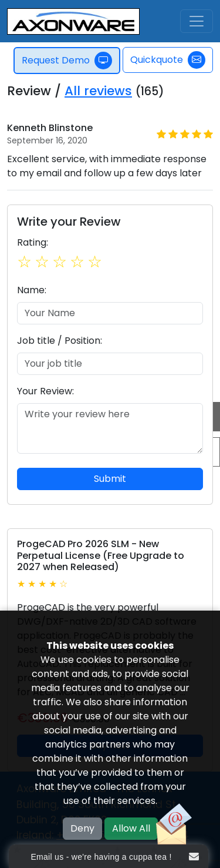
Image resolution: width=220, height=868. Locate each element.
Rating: (33, 242)
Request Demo (67, 61)
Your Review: (45, 391)
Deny (82, 828)
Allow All (131, 828)
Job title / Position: (60, 341)
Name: (32, 290)
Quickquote (168, 60)
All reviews (98, 91)
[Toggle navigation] (197, 21)
